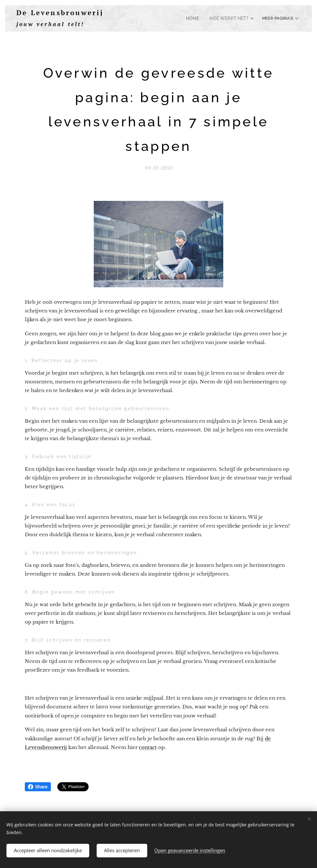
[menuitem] (198, 18)
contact (148, 747)
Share (38, 787)
